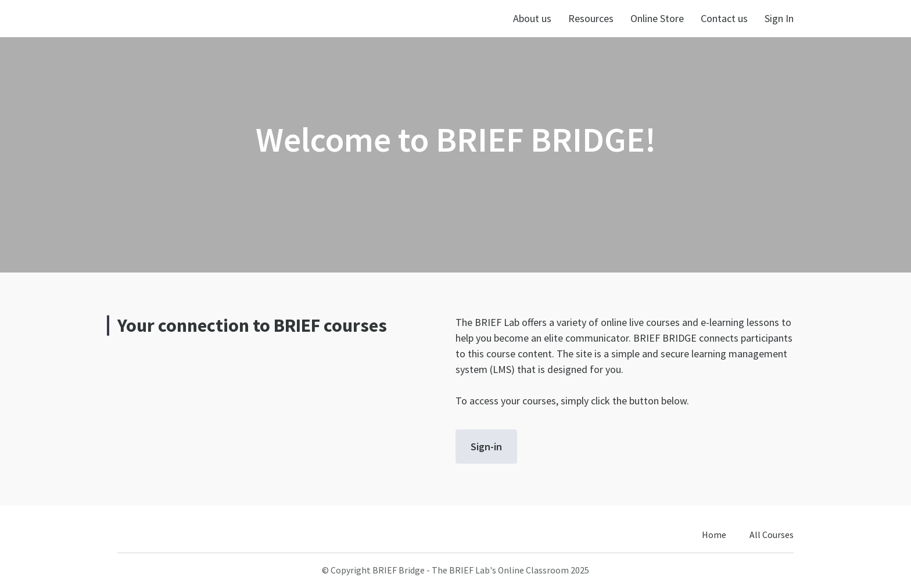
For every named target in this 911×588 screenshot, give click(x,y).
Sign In (779, 18)
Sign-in (486, 447)
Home (714, 535)
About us (532, 18)
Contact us (724, 18)
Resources (591, 18)
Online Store (657, 18)
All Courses (772, 535)
